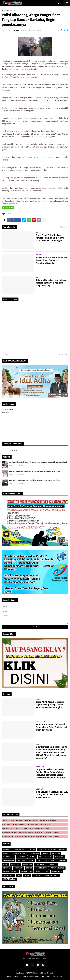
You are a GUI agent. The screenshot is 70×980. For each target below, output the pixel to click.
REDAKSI (17, 977)
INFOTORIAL (22, 857)
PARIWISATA (15, 864)
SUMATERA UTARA (9, 879)
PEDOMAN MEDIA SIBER (31, 977)
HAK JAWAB (35, 853)
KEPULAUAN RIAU (45, 857)
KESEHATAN (59, 857)
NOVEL (31, 861)
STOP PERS (37, 875)
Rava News (6, 413)
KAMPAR (33, 857)
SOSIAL (27, 875)
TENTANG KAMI (58, 977)
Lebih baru (7, 354)
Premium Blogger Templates (44, 973)
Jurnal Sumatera (7, 409)
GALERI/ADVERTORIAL (19, 853)
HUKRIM (12, 10)
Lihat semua (64, 227)
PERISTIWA (7, 868)
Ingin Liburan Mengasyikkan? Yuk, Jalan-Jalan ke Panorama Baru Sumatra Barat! (52, 795)
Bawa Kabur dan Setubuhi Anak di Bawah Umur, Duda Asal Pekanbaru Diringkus (52, 260)
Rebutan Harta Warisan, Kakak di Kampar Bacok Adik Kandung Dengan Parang (51, 283)
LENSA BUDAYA (9, 861)
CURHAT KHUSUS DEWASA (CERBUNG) (52, 850)
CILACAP (32, 850)
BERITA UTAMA (20, 850)
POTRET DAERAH (41, 868)
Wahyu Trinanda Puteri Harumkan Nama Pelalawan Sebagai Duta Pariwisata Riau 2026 (31, 832)
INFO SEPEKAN (8, 857)
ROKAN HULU (57, 872)
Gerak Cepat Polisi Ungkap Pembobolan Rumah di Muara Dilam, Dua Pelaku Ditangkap (50, 238)
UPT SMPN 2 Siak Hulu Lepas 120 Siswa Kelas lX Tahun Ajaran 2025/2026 (35, 480)
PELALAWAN (40, 864)
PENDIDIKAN (52, 864)
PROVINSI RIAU (27, 872)
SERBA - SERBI (8, 875)
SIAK (19, 875)
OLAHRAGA (62, 861)
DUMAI (6, 853)
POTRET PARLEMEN (57, 868)
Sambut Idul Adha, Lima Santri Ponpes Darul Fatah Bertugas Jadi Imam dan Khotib (38, 462)
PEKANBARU (27, 864)
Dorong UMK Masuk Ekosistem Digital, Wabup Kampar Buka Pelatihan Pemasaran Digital (50, 705)
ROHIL (46, 872)
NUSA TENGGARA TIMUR (46, 861)
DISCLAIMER (46, 977)
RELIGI (38, 872)
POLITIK (29, 868)
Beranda (5, 10)
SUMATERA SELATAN (52, 875)
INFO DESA (56, 853)
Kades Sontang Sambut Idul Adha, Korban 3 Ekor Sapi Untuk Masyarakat (35, 471)
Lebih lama (63, 354)
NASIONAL (21, 861)
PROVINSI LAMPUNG (10, 872)
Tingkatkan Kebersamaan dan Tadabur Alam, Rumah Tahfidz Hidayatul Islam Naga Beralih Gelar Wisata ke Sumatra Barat (50, 774)
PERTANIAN (19, 868)
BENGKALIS (7, 850)
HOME (9, 977)
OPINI (5, 864)
